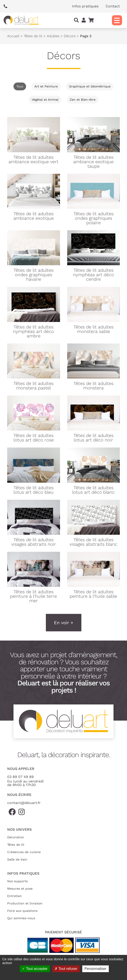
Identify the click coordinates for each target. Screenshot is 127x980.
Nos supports (17, 881)
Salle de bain (17, 859)
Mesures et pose (20, 889)
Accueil (13, 36)
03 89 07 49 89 (20, 777)
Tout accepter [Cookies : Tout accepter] (35, 969)
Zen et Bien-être (83, 100)
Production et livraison (25, 903)
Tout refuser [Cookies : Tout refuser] (66, 969)
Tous (20, 86)
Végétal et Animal (45, 100)
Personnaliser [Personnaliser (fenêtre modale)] (96, 969)
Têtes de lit (33, 36)
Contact (113, 6)
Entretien (14, 896)
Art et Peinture (46, 86)
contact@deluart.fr (24, 803)
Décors (70, 36)
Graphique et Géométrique (90, 86)
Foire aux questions (22, 911)
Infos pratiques (85, 6)
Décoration (16, 837)
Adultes (53, 36)
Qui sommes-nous (21, 918)
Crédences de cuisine (24, 852)
